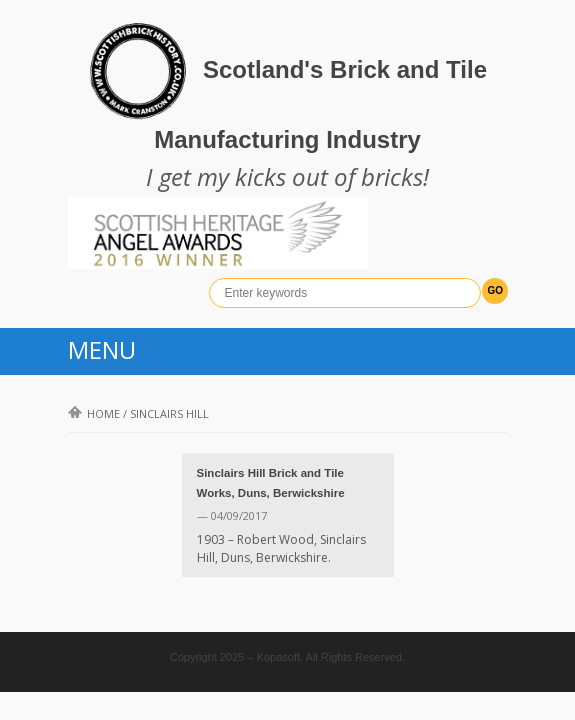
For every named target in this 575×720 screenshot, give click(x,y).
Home (94, 413)
